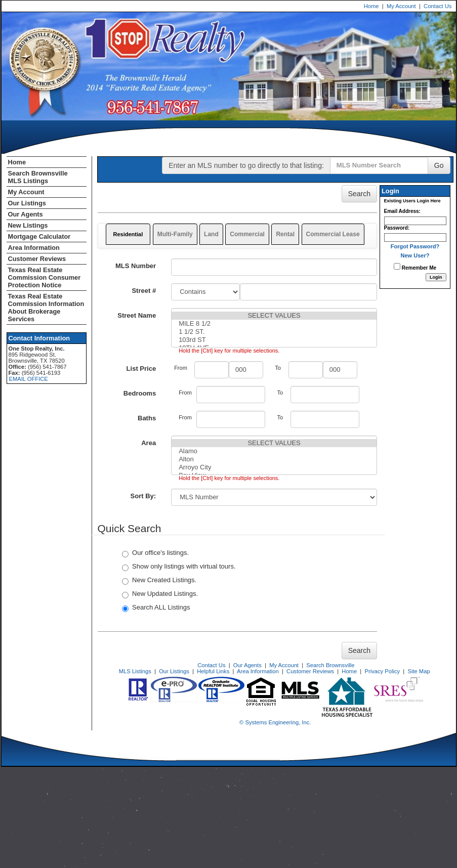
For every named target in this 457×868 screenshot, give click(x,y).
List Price (141, 368)
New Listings (28, 225)
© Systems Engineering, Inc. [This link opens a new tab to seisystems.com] (275, 722)
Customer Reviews (37, 259)
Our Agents (26, 214)
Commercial (247, 234)
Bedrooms (140, 393)
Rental (285, 234)
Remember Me (415, 267)
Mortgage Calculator (39, 236)
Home (371, 6)
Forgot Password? (415, 246)
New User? (415, 255)
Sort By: (143, 496)
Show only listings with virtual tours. (179, 567)
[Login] (436, 277)
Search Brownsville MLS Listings (38, 177)
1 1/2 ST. (274, 332)
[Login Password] (415, 237)
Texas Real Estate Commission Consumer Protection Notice (45, 277)
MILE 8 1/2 (274, 324)
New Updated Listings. (160, 594)
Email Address (402, 211)
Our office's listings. (155, 553)
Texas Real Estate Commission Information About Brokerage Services (46, 308)
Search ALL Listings (156, 608)
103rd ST (274, 340)
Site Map (419, 671)
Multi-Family (175, 234)
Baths (147, 418)
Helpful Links (213, 671)
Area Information (34, 248)
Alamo (274, 451)
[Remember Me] (397, 266)
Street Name (137, 315)
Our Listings (27, 203)
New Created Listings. (159, 580)
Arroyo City (274, 467)
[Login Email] (415, 221)
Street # (144, 291)
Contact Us (438, 6)
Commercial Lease (333, 234)
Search (359, 194)
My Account (401, 6)
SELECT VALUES (274, 316)
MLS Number (136, 266)
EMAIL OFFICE (29, 379)
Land (211, 234)
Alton (274, 459)
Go (439, 165)
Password (396, 228)
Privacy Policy (382, 671)
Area (149, 443)
